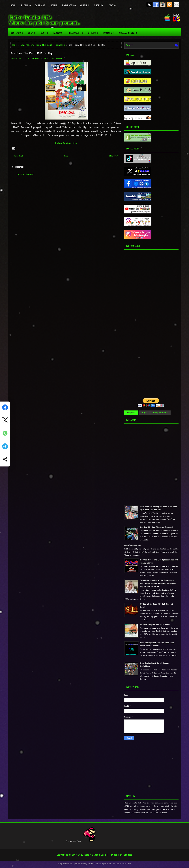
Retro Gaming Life (66, 143)
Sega (33, 31)
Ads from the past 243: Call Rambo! (155, 625)
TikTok (112, 5)
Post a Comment (26, 174)
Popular (131, 413)
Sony (45, 31)
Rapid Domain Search (124, 864)
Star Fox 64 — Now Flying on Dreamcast (156, 527)
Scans (54, 5)
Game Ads (40, 5)
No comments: (57, 58)
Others (94, 31)
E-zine (27, 4)
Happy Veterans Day (132, 545)
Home (13, 5)
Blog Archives (160, 413)
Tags (144, 413)
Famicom (60, 31)
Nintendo (18, 31)
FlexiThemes (69, 864)
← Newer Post (17, 156)
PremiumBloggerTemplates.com (105, 864)
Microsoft (77, 31)
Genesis (60, 45)
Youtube (84, 5)
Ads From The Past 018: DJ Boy (31, 53)
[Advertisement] (147, 323)
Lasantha (91, 864)
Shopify (99, 5)
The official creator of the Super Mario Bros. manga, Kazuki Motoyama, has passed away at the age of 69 (158, 583)
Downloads (70, 4)
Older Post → (115, 156)
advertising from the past (36, 45)
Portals (110, 31)
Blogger (128, 855)
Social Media (129, 31)
